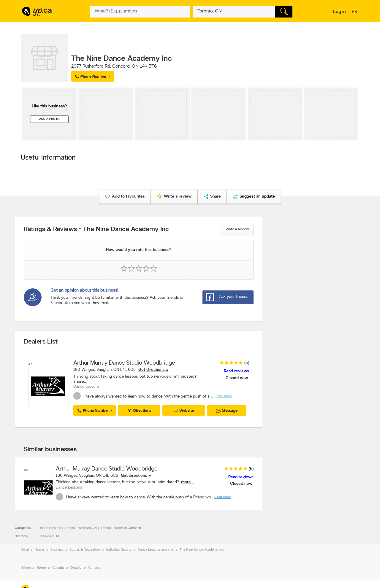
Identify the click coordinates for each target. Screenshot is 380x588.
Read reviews (236, 371)
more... (80, 382)
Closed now (237, 378)
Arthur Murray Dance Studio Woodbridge (124, 363)
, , (114, 66)
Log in (339, 12)
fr (355, 12)
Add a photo (49, 119)
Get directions (152, 370)
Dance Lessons (50, 528)
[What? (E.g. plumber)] (140, 12)
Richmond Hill (49, 536)
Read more (224, 396)
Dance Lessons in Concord (121, 528)
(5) (247, 363)
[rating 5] (230, 364)
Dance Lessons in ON (81, 528)
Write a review (237, 229)
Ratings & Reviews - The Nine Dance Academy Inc (96, 230)
